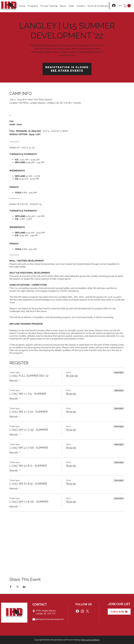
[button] (33, 6)
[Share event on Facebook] (11, 587)
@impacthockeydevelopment (50, 619)
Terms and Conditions (91, 640)
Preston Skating (73, 640)
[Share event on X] (17, 587)
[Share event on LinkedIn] (24, 587)
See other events (67, 71)
